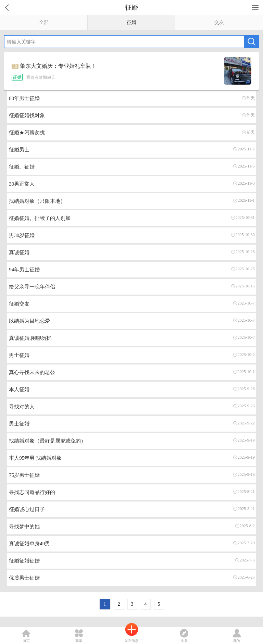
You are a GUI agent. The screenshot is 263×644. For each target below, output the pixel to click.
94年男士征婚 (24, 270)
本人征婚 (19, 389)
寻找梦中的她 (24, 527)
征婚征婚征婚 (24, 561)
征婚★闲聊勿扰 (27, 133)
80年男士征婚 (24, 98)
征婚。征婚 (22, 167)
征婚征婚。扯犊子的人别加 (40, 218)
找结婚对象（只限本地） (37, 201)
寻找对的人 (22, 407)
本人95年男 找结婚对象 (35, 458)
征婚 (131, 22)
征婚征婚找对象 (27, 115)
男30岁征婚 (22, 235)
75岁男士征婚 (24, 475)
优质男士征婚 (24, 578)
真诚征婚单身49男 (29, 544)
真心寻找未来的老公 (32, 372)
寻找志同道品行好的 (32, 492)
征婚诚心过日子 (27, 509)
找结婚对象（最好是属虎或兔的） (47, 441)
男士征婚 (19, 355)
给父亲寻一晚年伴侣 (32, 287)
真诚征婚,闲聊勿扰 (30, 338)
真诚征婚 (19, 252)
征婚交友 (19, 304)
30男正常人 (22, 184)
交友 (219, 22)
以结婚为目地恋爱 (29, 321)
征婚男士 (19, 150)
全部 (44, 22)
